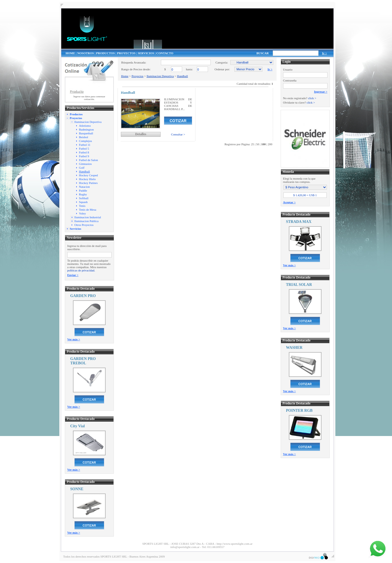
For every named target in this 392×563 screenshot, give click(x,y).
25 (252, 144)
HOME (70, 53)
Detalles (141, 134)
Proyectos (137, 76)
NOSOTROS (86, 53)
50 (258, 144)
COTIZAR (89, 332)
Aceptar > (290, 202)
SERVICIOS (146, 53)
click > (312, 98)
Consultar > (178, 134)
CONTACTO (165, 53)
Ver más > (74, 339)
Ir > (324, 53)
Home (125, 76)
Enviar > (73, 275)
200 (270, 144)
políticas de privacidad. (81, 270)
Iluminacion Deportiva (160, 76)
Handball (182, 76)
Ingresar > (321, 92)
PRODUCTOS (105, 53)
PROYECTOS (126, 53)
